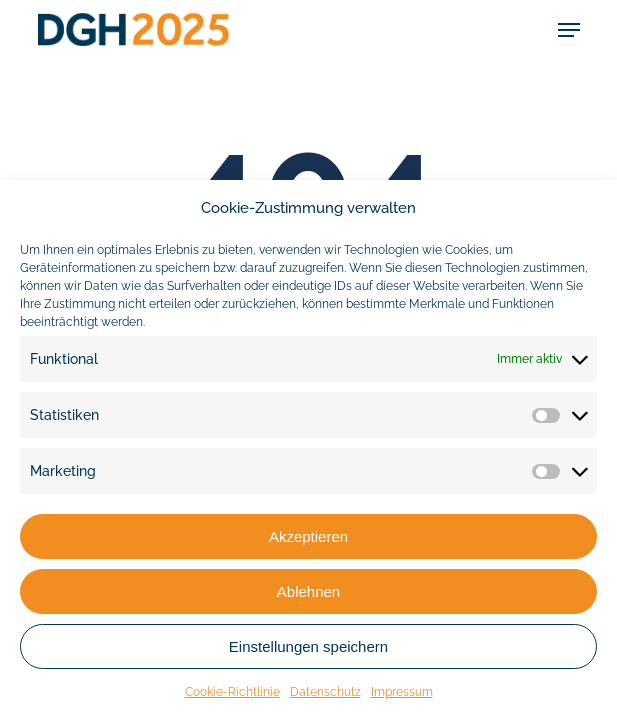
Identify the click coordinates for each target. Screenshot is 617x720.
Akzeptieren (308, 536)
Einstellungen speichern (308, 646)
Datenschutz (325, 692)
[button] (569, 30)
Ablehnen (308, 591)
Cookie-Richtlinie (232, 692)
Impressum (402, 692)
